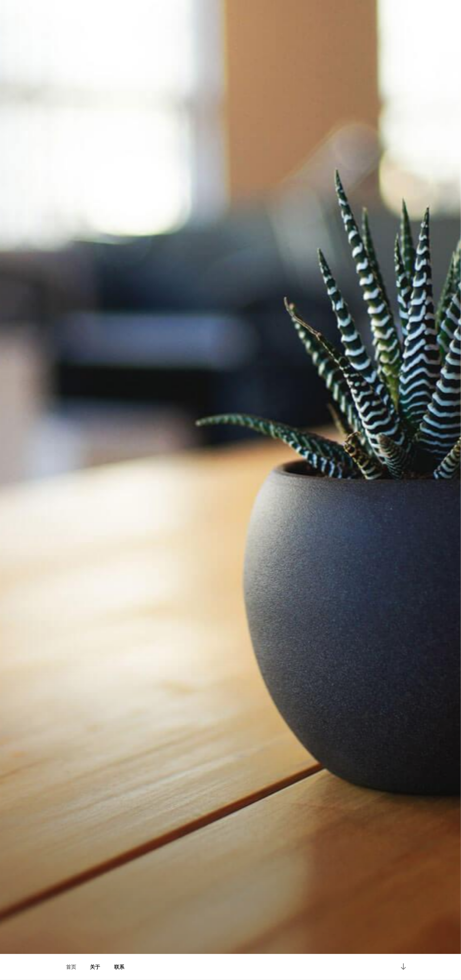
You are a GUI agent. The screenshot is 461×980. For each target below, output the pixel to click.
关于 (95, 967)
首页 (71, 967)
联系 (119, 967)
